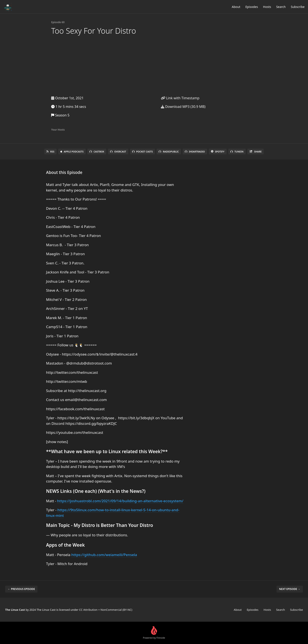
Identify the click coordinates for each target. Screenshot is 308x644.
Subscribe (298, 7)
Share (256, 152)
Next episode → (290, 589)
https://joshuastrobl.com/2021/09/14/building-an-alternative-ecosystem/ (120, 501)
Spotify (218, 152)
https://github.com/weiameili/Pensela (104, 555)
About (236, 7)
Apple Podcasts (72, 152)
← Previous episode (21, 589)
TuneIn (237, 152)
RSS (50, 152)
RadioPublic (169, 152)
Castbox (97, 152)
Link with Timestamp (180, 98)
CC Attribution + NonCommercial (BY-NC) (106, 610)
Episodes (252, 7)
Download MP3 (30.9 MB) (183, 107)
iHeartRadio (195, 152)
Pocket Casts (143, 152)
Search (281, 7)
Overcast (118, 152)
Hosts (267, 7)
